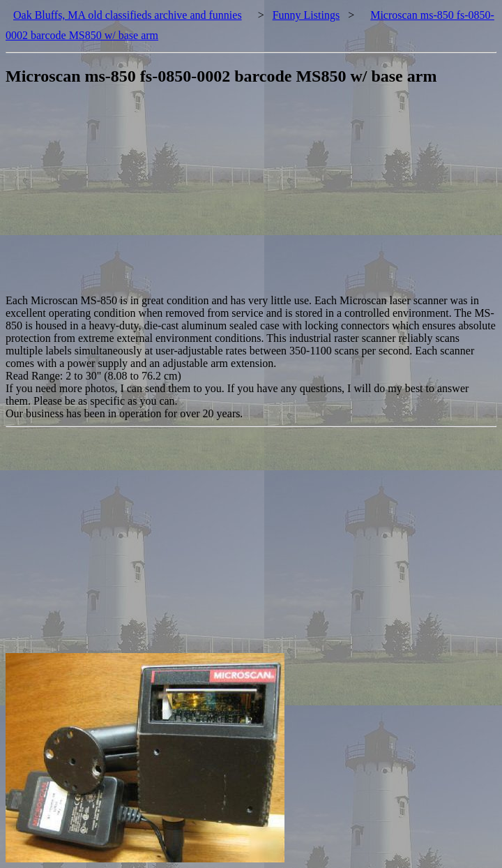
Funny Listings (306, 15)
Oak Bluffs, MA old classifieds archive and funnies (128, 15)
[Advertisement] (254, 197)
